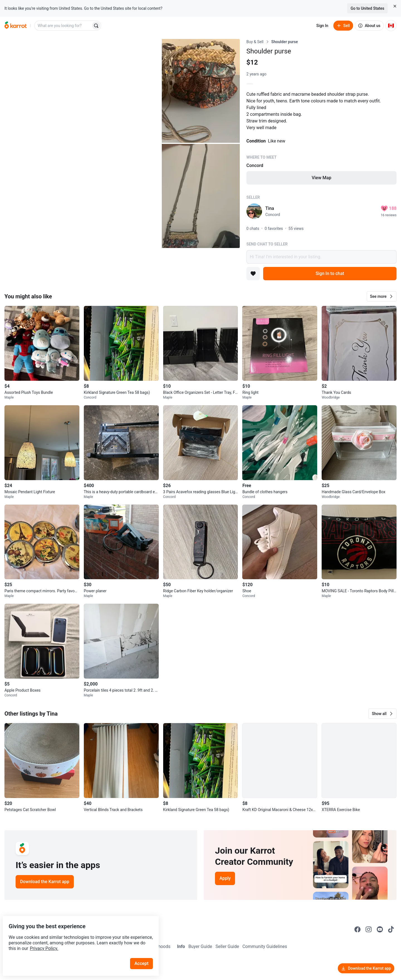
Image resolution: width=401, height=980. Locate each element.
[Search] (96, 26)
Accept (145, 952)
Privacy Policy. (76, 937)
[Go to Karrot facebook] (358, 929)
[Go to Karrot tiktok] (391, 929)
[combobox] (63, 26)
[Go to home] (16, 26)
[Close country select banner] (395, 6)
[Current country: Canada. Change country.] (391, 26)
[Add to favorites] (253, 274)
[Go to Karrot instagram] (369, 929)
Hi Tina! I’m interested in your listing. (321, 257)
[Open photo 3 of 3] (201, 196)
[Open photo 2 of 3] (201, 91)
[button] (382, 296)
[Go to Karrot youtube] (380, 929)
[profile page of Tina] (254, 211)
